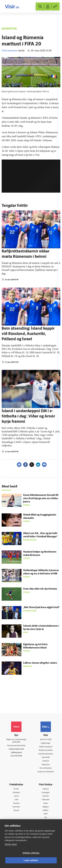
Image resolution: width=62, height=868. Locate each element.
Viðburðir (46, 800)
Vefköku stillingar (31, 853)
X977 (46, 814)
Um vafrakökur (46, 768)
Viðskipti (16, 793)
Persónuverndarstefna (16, 746)
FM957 (46, 811)
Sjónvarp (16, 807)
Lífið (16, 800)
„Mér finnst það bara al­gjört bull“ (41, 608)
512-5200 (48, 740)
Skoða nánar (11, 844)
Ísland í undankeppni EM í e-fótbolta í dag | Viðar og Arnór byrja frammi (28, 416)
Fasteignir (46, 793)
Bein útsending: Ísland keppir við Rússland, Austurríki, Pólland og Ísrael (28, 334)
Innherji (46, 789)
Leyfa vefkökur (31, 860)
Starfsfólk (46, 757)
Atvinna (46, 796)
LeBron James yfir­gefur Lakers (40, 663)
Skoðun (16, 803)
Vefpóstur (46, 765)
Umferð (46, 761)
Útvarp (16, 811)
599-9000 (18, 756)
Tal (46, 818)
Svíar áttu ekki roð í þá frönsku (40, 589)
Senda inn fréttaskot (46, 772)
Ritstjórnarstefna (46, 750)
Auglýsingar (46, 743)
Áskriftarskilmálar (46, 754)
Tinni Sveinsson (10, 51)
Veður (46, 803)
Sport (16, 796)
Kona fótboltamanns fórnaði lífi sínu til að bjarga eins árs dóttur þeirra (41, 499)
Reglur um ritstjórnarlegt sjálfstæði (16, 741)
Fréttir (16, 789)
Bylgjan (46, 807)
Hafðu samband (46, 747)
